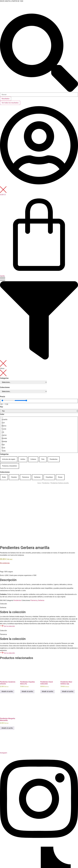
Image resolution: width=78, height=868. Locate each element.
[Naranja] (2, 440)
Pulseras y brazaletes (10, 466)
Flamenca (25, 477)
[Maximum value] (21, 400)
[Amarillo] (2, 418)
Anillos (23, 459)
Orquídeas (49, 477)
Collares (33, 459)
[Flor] (39, 411)
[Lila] (2, 430)
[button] (39, 325)
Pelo (43, 459)
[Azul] (2, 421)
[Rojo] (2, 443)
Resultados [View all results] (6, 99)
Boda (4, 477)
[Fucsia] (2, 427)
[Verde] (2, 449)
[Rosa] (2, 446)
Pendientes (54, 459)
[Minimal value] (8, 400)
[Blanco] (2, 424)
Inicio (39, 483)
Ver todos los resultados (10, 103)
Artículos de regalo (9, 459)
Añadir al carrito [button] (7, 691)
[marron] (2, 434)
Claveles (14, 477)
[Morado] (2, 437)
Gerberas (37, 477)
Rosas (60, 477)
